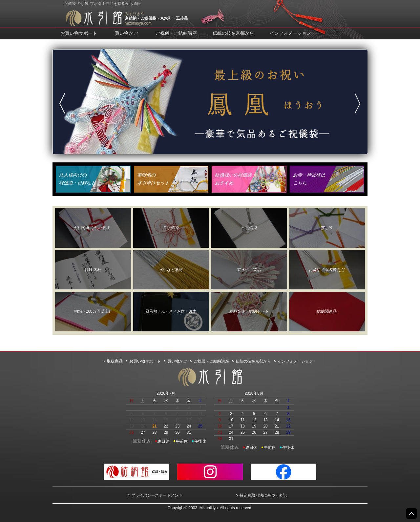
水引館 (94, 18)
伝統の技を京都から (233, 33)
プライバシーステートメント (157, 495)
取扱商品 (115, 361)
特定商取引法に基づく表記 (263, 495)
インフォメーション (290, 33)
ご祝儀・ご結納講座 (176, 33)
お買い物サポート (79, 33)
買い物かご (126, 33)
